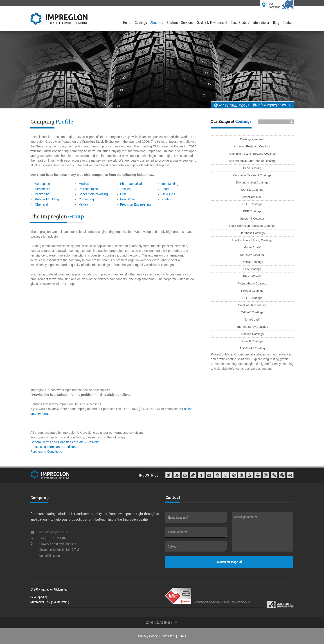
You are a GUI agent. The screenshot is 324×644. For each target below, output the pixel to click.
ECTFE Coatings (252, 190)
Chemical (41, 204)
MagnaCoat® (252, 247)
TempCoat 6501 (252, 197)
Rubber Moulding (47, 199)
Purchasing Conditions (46, 451)
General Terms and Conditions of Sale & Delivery (65, 442)
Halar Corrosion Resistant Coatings (252, 226)
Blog (276, 23)
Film (123, 194)
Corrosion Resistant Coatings (252, 175)
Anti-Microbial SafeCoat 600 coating (252, 161)
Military (83, 204)
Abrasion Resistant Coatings (252, 146)
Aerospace (42, 184)
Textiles (125, 189)
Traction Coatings (252, 334)
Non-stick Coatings (252, 255)
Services (187, 23)
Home (127, 23)
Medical (84, 184)
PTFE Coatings (252, 298)
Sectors (172, 23)
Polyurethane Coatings (252, 283)
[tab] (162, 622)
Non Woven (128, 199)
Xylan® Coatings (252, 341)
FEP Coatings (252, 211)
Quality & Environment (212, 23)
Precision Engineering (135, 204)
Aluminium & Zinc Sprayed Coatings (252, 154)
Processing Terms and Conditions (54, 447)
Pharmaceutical (131, 184)
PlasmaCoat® (252, 276)
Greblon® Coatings (252, 219)
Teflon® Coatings (252, 312)
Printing (167, 199)
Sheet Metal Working (93, 194)
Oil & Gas (168, 194)
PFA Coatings (252, 269)
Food (165, 189)
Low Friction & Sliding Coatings (252, 240)
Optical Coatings (252, 262)
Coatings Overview (252, 139)
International (261, 23)
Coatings (141, 23)
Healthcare (43, 189)
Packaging (42, 194)
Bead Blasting (252, 168)
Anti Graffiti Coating (252, 348)
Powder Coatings (252, 291)
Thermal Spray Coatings (252, 327)
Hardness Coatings (252, 233)
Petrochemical (89, 189)
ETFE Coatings (252, 204)
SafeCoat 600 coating (252, 305)
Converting (86, 199)
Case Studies (240, 23)
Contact (288, 23)
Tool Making (170, 184)
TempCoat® (252, 320)
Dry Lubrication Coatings (252, 182)
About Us (157, 23)
